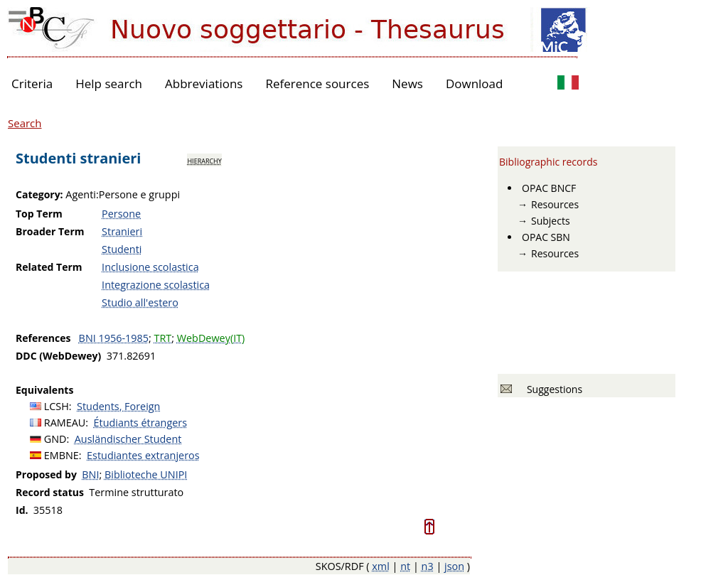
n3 (428, 566)
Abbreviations (204, 84)
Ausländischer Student (128, 439)
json (454, 566)
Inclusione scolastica (150, 267)
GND (55, 439)
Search (25, 123)
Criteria (32, 84)
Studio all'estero (140, 302)
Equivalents (44, 390)
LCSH (57, 406)
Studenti (122, 249)
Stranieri (122, 231)
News (407, 84)
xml (381, 566)
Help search (109, 84)
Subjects (551, 221)
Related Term (49, 267)
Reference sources (317, 84)
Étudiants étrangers (140, 423)
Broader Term (50, 231)
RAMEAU (65, 423)
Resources (555, 204)
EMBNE (61, 455)
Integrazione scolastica (156, 285)
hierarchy (204, 160)
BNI (90, 474)
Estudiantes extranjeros (143, 455)
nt (405, 566)
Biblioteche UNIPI (146, 474)
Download (475, 84)
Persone (121, 214)
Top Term (39, 214)
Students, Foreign (118, 406)
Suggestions (552, 389)
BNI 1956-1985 (114, 338)
